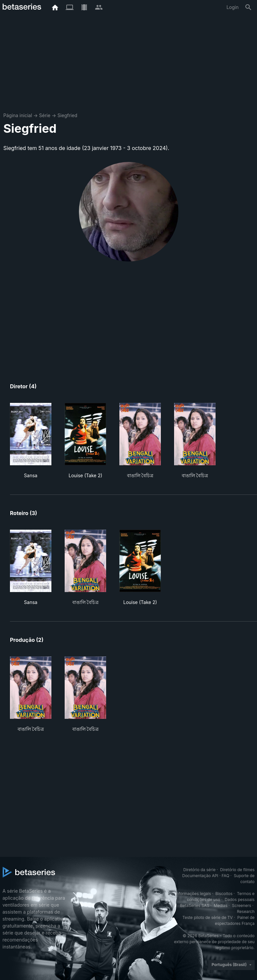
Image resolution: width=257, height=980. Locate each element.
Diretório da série (199, 870)
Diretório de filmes (237, 870)
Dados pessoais (240, 900)
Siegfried (67, 115)
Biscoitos (224, 894)
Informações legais (193, 894)
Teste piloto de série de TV (208, 917)
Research (246, 911)
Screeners (241, 905)
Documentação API (200, 876)
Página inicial (18, 115)
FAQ (225, 876)
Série (45, 115)
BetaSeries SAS (195, 905)
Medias (221, 905)
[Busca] (248, 7)
